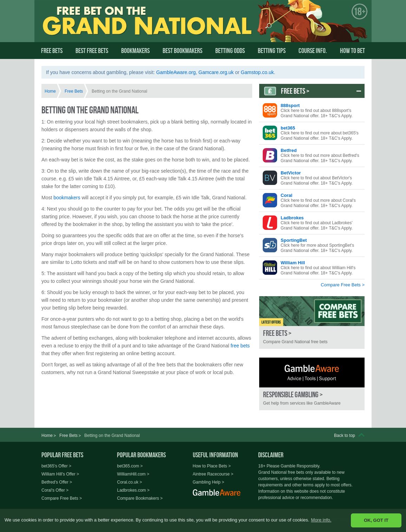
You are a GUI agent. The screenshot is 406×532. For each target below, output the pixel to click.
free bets (240, 346)
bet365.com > (130, 466)
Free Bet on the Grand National (110, 27)
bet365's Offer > (56, 466)
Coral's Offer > (55, 490)
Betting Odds (230, 51)
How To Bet (352, 51)
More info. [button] (321, 520)
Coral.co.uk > (129, 482)
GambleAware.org (176, 72)
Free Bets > (295, 91)
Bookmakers (135, 51)
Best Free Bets (92, 51)
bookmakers (67, 198)
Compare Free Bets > (343, 285)
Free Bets (52, 51)
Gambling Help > (209, 482)
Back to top (345, 435)
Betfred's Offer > (57, 482)
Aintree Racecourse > (213, 474)
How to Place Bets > (212, 466)
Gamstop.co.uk (257, 72)
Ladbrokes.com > (133, 490)
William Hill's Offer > (60, 474)
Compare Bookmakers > (140, 498)
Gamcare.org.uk (216, 72)
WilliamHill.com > (133, 474)
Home (50, 91)
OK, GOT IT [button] (376, 520)
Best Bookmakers (182, 51)
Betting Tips (272, 51)
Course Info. (313, 51)
